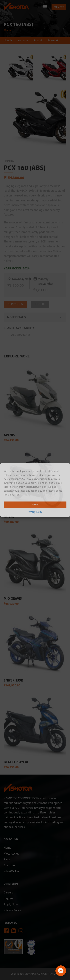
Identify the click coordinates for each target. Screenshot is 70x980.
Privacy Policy (35, 512)
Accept (35, 505)
